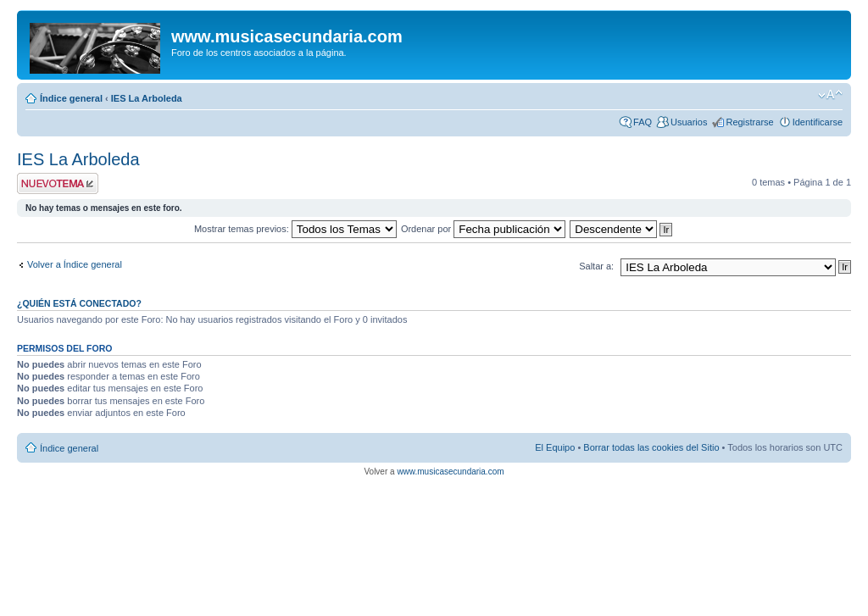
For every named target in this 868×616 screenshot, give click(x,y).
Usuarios (689, 122)
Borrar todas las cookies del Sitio (651, 447)
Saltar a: (596, 266)
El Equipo (555, 447)
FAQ (643, 122)
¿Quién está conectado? (79, 303)
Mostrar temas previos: (295, 229)
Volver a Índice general (75, 264)
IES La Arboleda (147, 98)
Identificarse (818, 122)
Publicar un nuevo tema (58, 183)
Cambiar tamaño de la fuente (830, 95)
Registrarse (749, 122)
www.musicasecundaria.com (450, 472)
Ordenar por (483, 229)
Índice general (71, 98)
